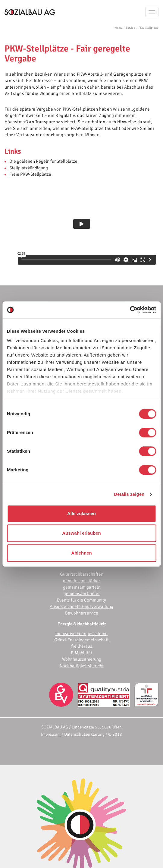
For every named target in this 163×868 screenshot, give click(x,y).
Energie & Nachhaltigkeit (82, 624)
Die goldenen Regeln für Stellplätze (43, 161)
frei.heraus (82, 646)
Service (130, 28)
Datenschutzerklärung (84, 734)
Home (119, 28)
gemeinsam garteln (82, 587)
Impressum (51, 734)
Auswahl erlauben (81, 533)
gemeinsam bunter (82, 593)
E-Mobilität (81, 653)
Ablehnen (81, 553)
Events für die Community (81, 600)
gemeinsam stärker (81, 581)
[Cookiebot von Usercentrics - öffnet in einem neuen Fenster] (130, 310)
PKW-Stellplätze (149, 28)
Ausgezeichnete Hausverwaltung (81, 606)
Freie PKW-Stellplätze (30, 174)
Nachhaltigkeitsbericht (82, 666)
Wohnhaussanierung (82, 659)
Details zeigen (129, 494)
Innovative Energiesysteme (81, 634)
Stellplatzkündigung (29, 168)
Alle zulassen (81, 513)
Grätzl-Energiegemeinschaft (81, 640)
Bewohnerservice (82, 613)
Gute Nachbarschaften (82, 574)
